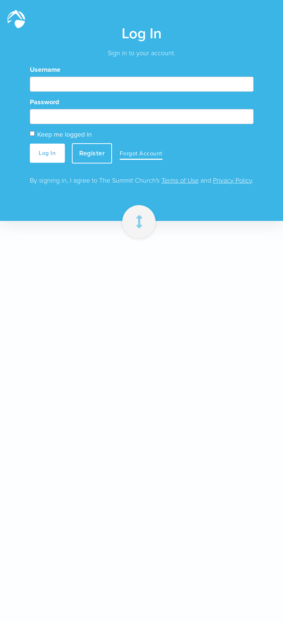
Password (45, 102)
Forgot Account (141, 153)
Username (45, 70)
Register (92, 153)
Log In (47, 153)
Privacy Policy (233, 180)
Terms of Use (180, 180)
